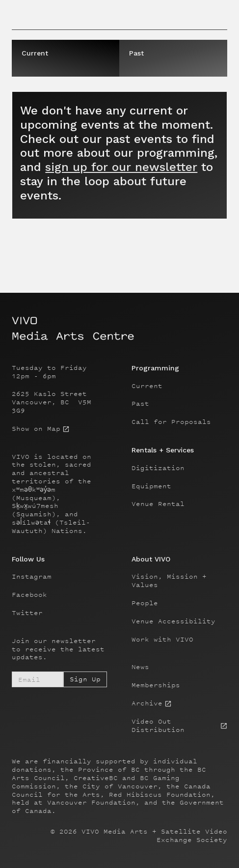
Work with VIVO (162, 640)
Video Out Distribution (158, 726)
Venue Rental (158, 504)
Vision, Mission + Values (169, 581)
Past (140, 404)
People (145, 603)
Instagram (32, 577)
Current (147, 386)
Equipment (151, 486)
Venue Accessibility (173, 621)
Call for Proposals (171, 422)
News (140, 667)
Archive (147, 703)
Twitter (27, 613)
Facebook (29, 595)
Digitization (158, 468)
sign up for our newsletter (121, 167)
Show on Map (36, 429)
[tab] (66, 58)
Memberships (156, 685)
